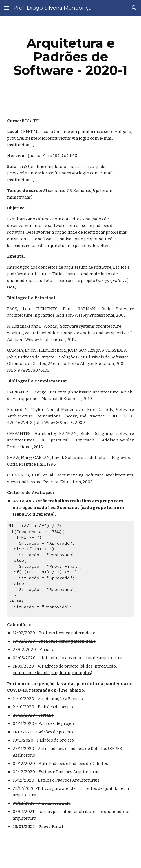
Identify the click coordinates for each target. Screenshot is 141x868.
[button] (7, 8)
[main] (70, 57)
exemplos (81, 673)
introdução (105, 666)
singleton (61, 673)
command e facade (31, 673)
